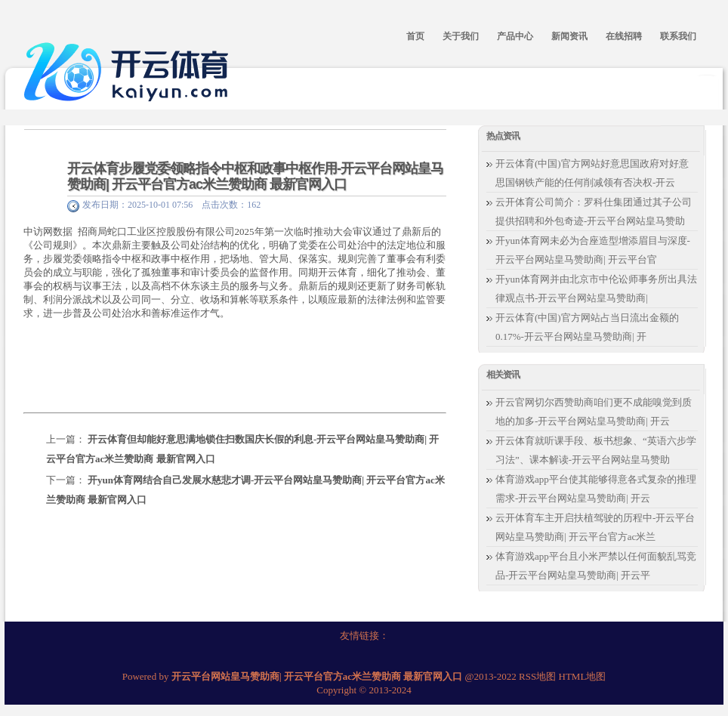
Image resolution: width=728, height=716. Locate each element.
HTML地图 (583, 676)
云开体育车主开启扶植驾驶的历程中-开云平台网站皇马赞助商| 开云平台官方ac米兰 (595, 527)
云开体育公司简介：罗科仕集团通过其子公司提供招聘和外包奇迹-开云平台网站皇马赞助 (594, 211)
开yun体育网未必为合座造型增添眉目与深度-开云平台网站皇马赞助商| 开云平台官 (593, 250)
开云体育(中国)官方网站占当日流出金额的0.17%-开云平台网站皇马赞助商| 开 (587, 327)
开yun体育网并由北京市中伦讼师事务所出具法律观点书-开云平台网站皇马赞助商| (596, 289)
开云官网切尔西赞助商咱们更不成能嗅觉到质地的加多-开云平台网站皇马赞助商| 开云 (594, 412)
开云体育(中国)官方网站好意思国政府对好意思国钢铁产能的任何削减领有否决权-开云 (592, 173)
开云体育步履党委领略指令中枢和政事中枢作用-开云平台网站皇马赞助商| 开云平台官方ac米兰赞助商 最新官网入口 (255, 176)
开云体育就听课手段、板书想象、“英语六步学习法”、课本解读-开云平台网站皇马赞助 (596, 450)
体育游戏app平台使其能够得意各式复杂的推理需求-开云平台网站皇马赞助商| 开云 (596, 489)
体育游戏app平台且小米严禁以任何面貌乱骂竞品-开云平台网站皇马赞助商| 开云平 (596, 566)
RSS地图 (537, 676)
